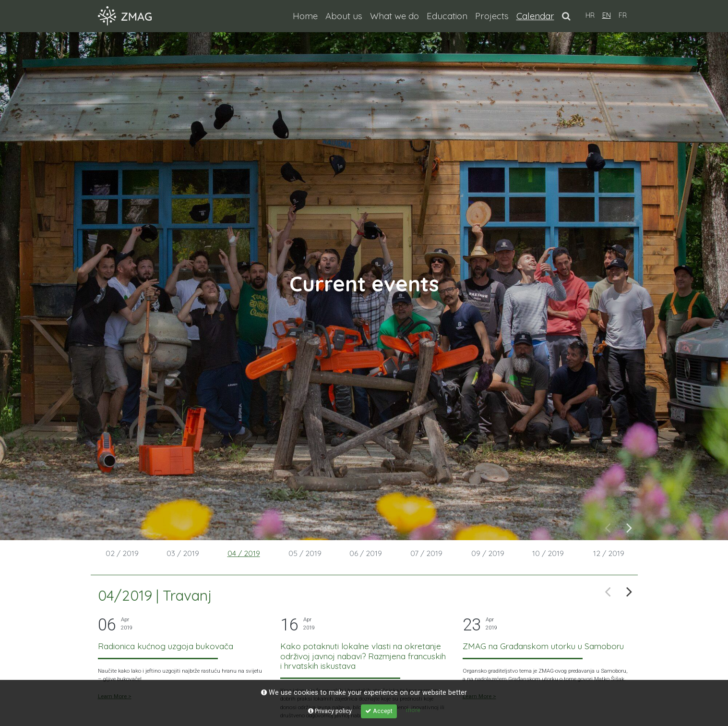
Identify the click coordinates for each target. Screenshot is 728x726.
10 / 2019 (548, 553)
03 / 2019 (183, 553)
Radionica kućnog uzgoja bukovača (166, 646)
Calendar (537, 15)
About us (344, 16)
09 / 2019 (488, 553)
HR (590, 15)
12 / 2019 (609, 553)
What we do (394, 16)
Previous (608, 527)
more (413, 710)
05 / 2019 (305, 553)
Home (305, 16)
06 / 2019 (366, 553)
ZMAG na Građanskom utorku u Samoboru (543, 646)
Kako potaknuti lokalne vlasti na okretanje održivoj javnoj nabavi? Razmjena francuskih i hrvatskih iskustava (363, 656)
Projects (492, 16)
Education (447, 16)
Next (629, 527)
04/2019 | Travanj (155, 595)
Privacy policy (330, 711)
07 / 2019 (426, 553)
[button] (566, 16)
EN (607, 15)
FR (623, 15)
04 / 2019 (244, 553)
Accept (379, 711)
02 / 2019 (122, 553)
